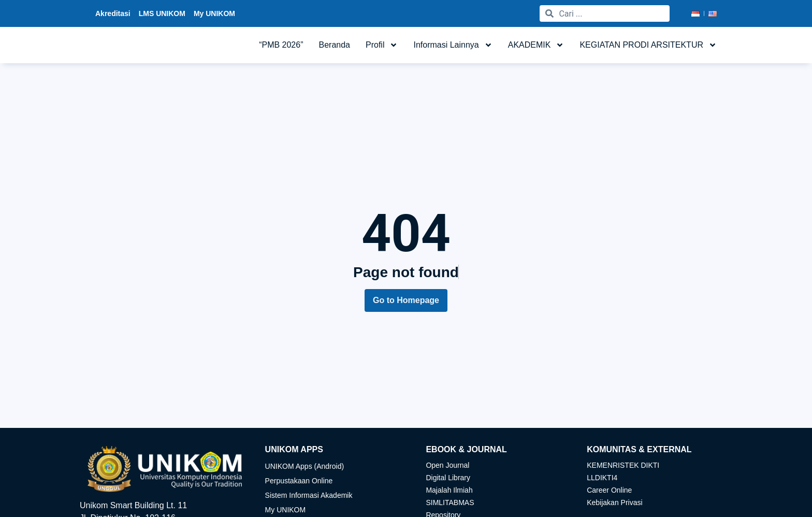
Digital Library (448, 478)
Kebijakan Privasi (614, 502)
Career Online (609, 490)
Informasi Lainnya (453, 48)
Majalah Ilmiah (449, 490)
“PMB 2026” (281, 47)
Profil (382, 48)
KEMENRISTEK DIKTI (623, 465)
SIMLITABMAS (450, 502)
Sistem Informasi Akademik (309, 495)
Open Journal (447, 465)
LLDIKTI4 (602, 478)
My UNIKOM (286, 510)
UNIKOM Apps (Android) (305, 466)
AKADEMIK (536, 48)
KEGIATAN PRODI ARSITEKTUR (648, 48)
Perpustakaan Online (299, 481)
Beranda (335, 47)
